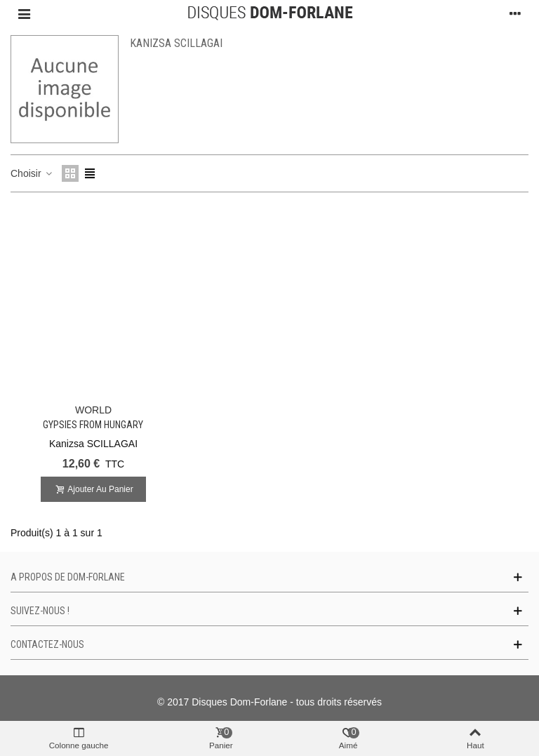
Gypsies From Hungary (93, 425)
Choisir (32, 173)
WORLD (93, 410)
